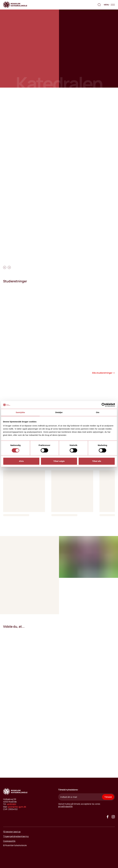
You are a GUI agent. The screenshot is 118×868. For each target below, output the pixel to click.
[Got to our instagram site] (113, 817)
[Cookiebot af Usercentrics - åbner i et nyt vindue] (104, 405)
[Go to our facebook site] (108, 817)
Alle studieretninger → (103, 373)
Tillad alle (97, 461)
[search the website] (99, 5)
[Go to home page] (15, 5)
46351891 (12, 804)
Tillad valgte (59, 461)
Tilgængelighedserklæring (16, 836)
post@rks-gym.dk (17, 807)
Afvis (21, 461)
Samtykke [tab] (20, 412)
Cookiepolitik (9, 841)
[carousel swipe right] (9, 267)
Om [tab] (98, 412)
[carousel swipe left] (5, 267)
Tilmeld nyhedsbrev (68, 790)
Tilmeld (108, 797)
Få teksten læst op (12, 832)
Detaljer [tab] (59, 412)
